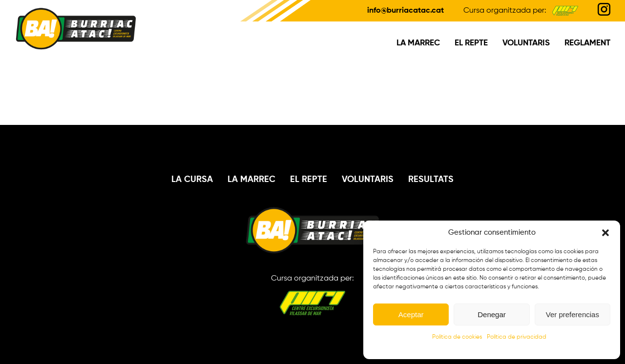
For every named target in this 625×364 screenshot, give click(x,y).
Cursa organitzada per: (312, 295)
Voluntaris (526, 43)
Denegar (492, 314)
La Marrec (418, 43)
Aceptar (411, 314)
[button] (605, 233)
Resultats (431, 180)
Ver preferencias (573, 314)
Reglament (587, 43)
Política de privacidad (517, 337)
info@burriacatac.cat (406, 11)
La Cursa (192, 180)
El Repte (471, 43)
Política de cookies (457, 337)
